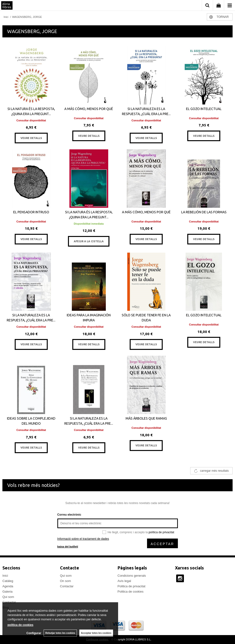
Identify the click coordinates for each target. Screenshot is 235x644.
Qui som (8, 597)
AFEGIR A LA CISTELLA (89, 241)
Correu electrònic (69, 515)
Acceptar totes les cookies (96, 633)
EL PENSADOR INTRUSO (31, 212)
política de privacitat (161, 532)
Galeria (7, 592)
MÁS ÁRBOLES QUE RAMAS (146, 418)
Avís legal (124, 581)
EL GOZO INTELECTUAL (204, 109)
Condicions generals (132, 576)
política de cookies (20, 625)
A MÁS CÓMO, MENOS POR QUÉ (89, 109)
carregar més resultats (214, 471)
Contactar (67, 586)
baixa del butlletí (68, 547)
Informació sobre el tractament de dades (83, 539)
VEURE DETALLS (31, 138)
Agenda (8, 586)
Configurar (34, 633)
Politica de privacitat (132, 586)
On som (66, 581)
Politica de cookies (131, 592)
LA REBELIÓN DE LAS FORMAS (204, 212)
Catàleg (8, 581)
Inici (5, 576)
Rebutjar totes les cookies (60, 633)
